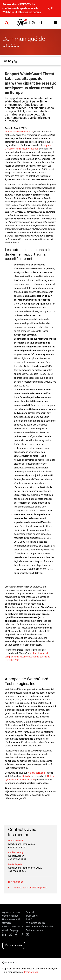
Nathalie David (15, 841)
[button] (55, 23)
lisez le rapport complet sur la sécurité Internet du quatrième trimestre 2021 (27, 657)
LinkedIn (26, 776)
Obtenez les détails (30, 12)
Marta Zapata (15, 864)
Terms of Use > (31, 972)
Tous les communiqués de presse (30, 888)
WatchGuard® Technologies (19, 132)
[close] (51, 8)
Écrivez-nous (14, 945)
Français (10, 962)
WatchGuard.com (36, 773)
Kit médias (18, 882)
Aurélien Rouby (16, 852)
